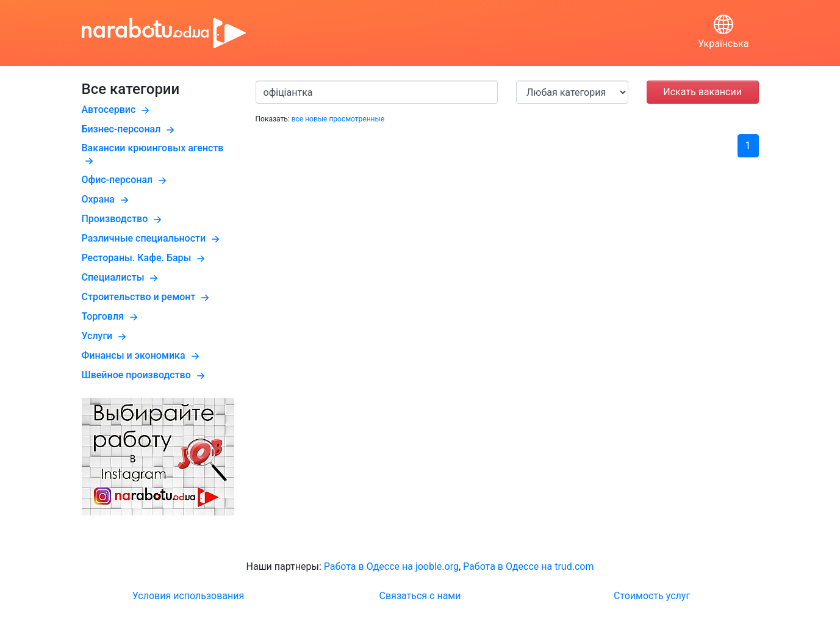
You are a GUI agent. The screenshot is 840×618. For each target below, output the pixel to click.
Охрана (107, 199)
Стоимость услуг (652, 596)
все (298, 119)
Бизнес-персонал (130, 129)
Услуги (106, 336)
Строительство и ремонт (147, 297)
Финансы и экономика (142, 355)
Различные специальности (153, 238)
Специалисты (122, 277)
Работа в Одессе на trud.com (528, 566)
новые (316, 119)
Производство (124, 219)
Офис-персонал (126, 180)
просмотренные (357, 119)
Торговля (111, 316)
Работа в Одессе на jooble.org (391, 566)
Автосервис (117, 110)
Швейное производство (145, 375)
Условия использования (188, 596)
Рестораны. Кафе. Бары (145, 258)
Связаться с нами (420, 596)
